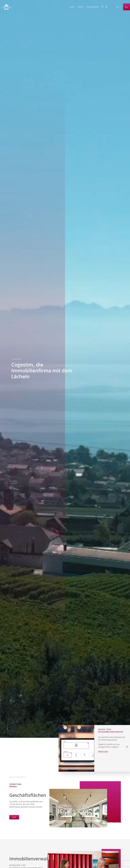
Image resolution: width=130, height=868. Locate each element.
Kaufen (72, 7)
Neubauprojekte (93, 7)
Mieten (81, 7)
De (118, 7)
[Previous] (115, 822)
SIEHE (14, 817)
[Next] (120, 822)
